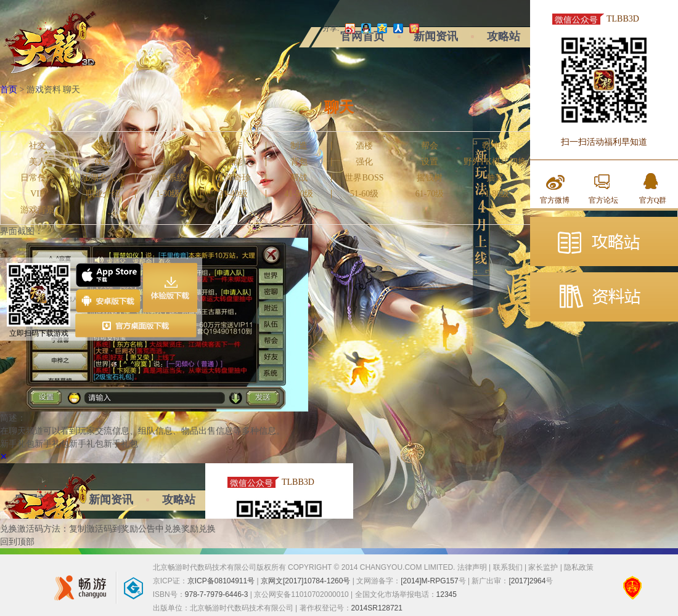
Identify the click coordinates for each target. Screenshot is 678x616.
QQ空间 (381, 28)
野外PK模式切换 (495, 162)
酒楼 (364, 146)
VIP (37, 194)
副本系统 (168, 178)
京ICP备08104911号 (221, 581)
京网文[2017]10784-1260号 (305, 581)
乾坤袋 (495, 146)
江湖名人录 (103, 178)
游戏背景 (38, 210)
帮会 (430, 146)
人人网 (397, 28)
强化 (364, 162)
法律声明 (472, 567)
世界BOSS (364, 178)
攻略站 (504, 36)
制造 (299, 146)
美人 (38, 162)
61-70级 (430, 194)
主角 (168, 162)
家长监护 (543, 567)
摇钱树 (430, 178)
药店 (234, 146)
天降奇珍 (234, 178)
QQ (365, 28)
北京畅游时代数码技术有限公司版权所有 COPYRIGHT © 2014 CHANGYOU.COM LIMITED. (305, 567)
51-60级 (365, 194)
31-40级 (233, 194)
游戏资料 (44, 90)
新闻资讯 (436, 36)
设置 (430, 162)
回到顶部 (17, 542)
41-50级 (299, 194)
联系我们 (508, 567)
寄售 (168, 146)
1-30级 (168, 194)
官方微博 (555, 200)
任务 (103, 146)
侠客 (103, 162)
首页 (9, 90)
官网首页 (362, 36)
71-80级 (495, 194)
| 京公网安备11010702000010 (299, 594)
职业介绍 (103, 194)
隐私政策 (579, 567)
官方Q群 (653, 200)
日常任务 (38, 178)
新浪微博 (349, 28)
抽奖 (495, 178)
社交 (38, 146)
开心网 (413, 28)
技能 (234, 162)
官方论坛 (603, 200)
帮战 (299, 178)
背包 (299, 162)
